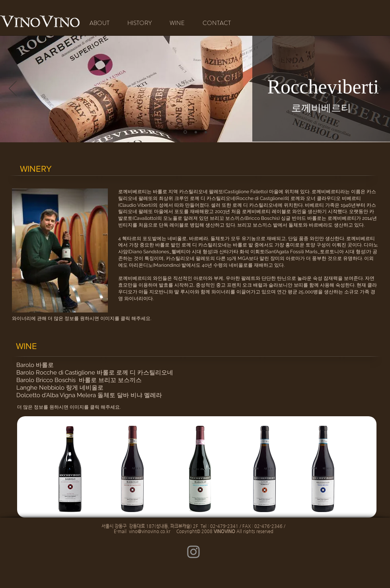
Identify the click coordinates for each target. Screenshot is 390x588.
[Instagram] (193, 552)
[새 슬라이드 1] (196, 132)
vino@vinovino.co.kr (150, 531)
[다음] (377, 89)
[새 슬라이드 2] (206, 132)
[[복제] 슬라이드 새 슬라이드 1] (185, 132)
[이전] (13, 89)
